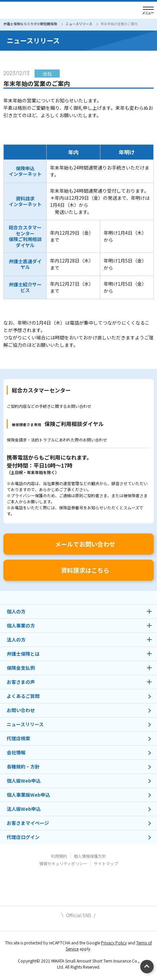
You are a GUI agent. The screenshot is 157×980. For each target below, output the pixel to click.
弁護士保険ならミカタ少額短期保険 (30, 24)
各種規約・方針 (23, 766)
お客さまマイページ (28, 823)
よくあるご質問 (23, 696)
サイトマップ (106, 863)
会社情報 (16, 752)
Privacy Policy (114, 943)
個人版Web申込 (24, 781)
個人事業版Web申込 (28, 795)
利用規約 (59, 856)
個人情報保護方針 (90, 856)
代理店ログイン (23, 837)
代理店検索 (18, 738)
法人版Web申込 (24, 809)
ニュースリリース (79, 24)
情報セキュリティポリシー (63, 863)
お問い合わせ (21, 710)
